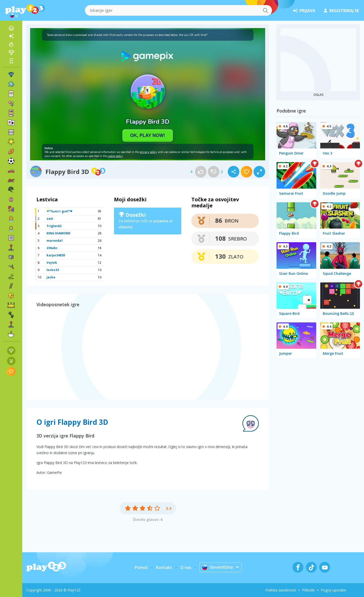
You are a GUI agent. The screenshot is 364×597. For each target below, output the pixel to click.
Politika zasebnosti (281, 590)
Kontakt (164, 567)
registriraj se (341, 11)
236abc (52, 248)
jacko (51, 277)
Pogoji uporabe (333, 590)
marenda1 (55, 241)
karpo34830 (56, 255)
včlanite (126, 227)
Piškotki (308, 590)
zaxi (50, 219)
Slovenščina (218, 567)
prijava (304, 11)
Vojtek (52, 263)
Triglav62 (54, 226)
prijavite (161, 221)
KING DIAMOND (59, 233)
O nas (186, 567)
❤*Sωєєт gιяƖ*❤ (59, 211)
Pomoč (141, 567)
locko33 (53, 270)
